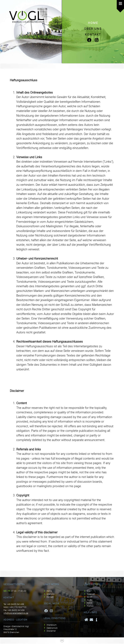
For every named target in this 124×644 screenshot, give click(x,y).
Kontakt (93, 34)
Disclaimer (51, 631)
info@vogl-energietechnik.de (16, 613)
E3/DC (90, 597)
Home (93, 23)
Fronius (90, 606)
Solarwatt (91, 594)
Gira (89, 591)
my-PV (90, 600)
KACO (89, 603)
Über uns (93, 29)
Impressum (52, 625)
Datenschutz (52, 628)
